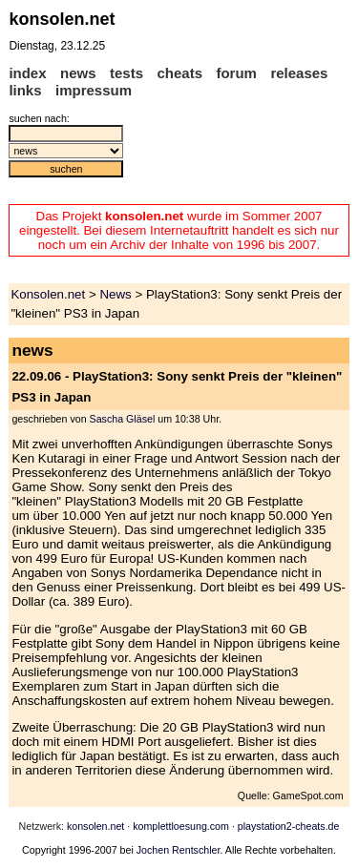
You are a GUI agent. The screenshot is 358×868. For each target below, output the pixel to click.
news (78, 73)
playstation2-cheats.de (289, 826)
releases (299, 73)
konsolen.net (95, 826)
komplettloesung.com (181, 826)
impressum (94, 90)
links (25, 90)
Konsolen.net (48, 294)
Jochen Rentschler (179, 850)
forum (236, 73)
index (27, 73)
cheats (179, 73)
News (115, 294)
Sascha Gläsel (123, 419)
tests (126, 73)
